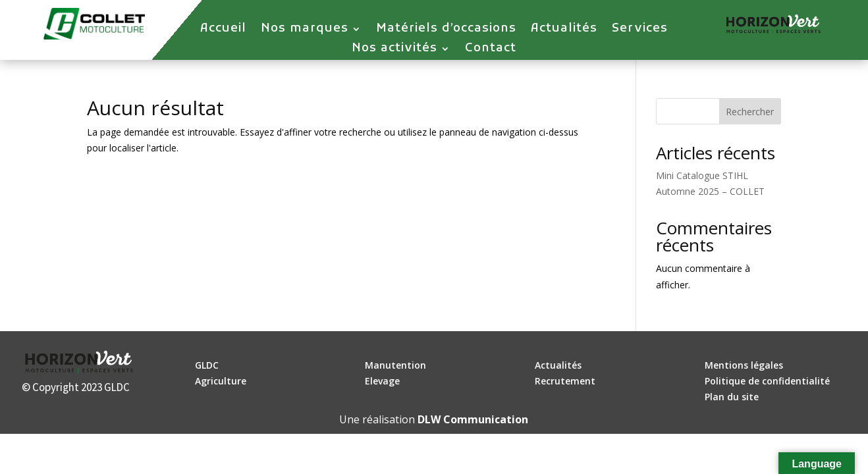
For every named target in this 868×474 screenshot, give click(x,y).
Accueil (223, 30)
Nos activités (394, 50)
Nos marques (305, 30)
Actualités (564, 30)
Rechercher (750, 112)
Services (640, 30)
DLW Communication (473, 419)
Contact (491, 50)
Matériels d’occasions (446, 30)
